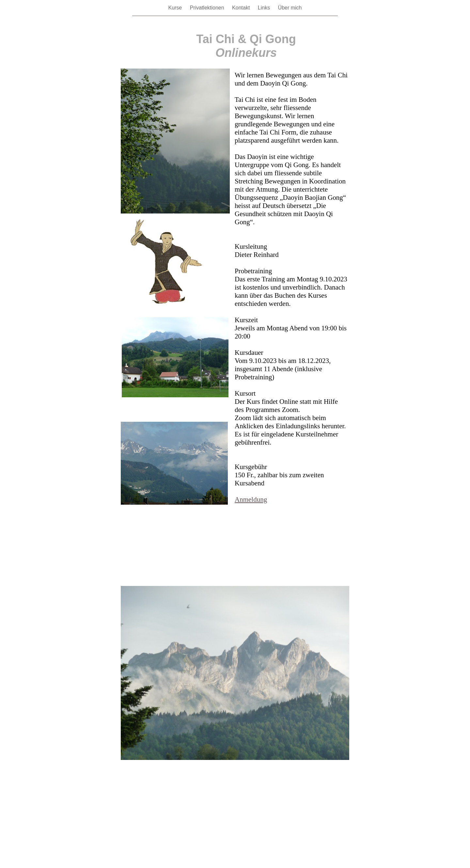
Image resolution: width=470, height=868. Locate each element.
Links (265, 8)
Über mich (290, 8)
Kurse (176, 8)
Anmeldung (251, 499)
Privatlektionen (208, 8)
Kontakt (242, 8)
